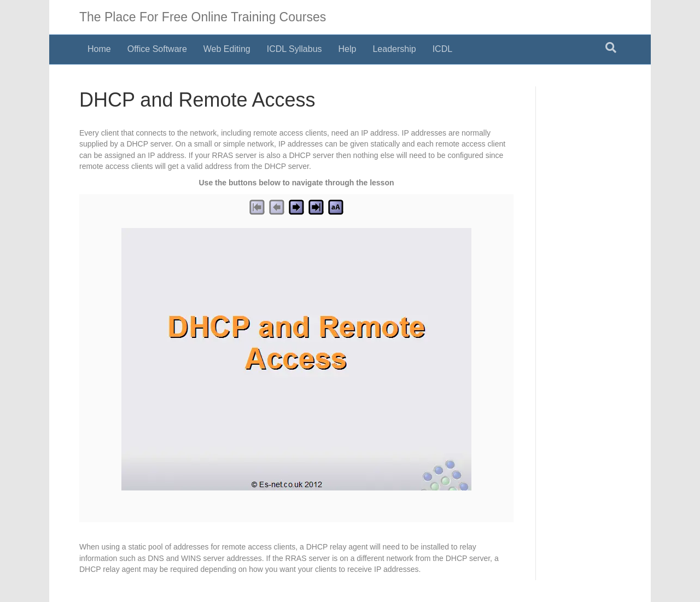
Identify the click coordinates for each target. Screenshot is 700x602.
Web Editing (227, 49)
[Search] (611, 48)
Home (99, 49)
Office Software (157, 49)
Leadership (394, 49)
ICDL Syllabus (294, 49)
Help (348, 49)
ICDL (442, 49)
